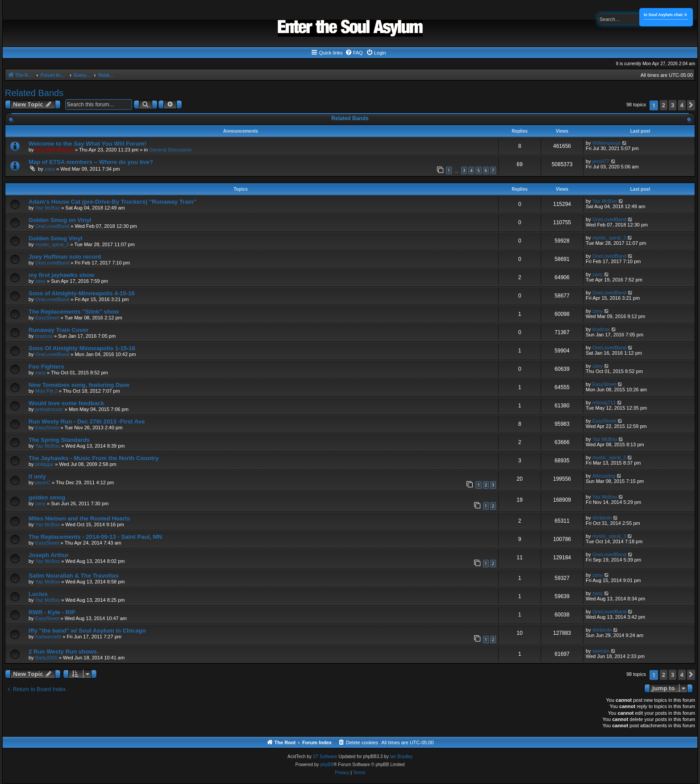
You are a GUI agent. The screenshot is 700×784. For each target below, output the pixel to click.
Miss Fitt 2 (46, 391)
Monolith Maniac (54, 150)
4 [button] (682, 105)
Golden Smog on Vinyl (60, 220)
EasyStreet (47, 318)
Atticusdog (604, 476)
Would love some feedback (66, 403)
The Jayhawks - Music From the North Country (94, 458)
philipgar (45, 464)
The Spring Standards (59, 440)
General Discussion (170, 150)
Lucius (38, 594)
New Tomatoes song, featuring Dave (79, 385)
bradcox (44, 336)
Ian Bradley (401, 757)
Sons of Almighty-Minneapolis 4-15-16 (82, 293)
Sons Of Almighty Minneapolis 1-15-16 (82, 348)
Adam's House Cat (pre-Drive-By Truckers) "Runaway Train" (112, 202)
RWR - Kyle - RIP (52, 612)
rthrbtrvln (602, 518)
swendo (601, 651)
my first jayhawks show (61, 275)
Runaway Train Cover (58, 330)
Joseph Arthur (49, 555)
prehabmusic (49, 409)
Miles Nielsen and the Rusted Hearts (79, 518)
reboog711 (604, 402)
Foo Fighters (46, 367)
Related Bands (34, 93)
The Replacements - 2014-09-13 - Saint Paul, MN (95, 537)
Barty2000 (46, 658)
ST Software (325, 757)
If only (37, 476)
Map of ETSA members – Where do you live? (91, 162)
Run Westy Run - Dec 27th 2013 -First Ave (87, 421)
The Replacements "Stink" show (74, 312)
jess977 (601, 161)
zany (50, 169)
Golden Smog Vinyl (56, 238)
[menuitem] (354, 53)
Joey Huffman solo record (65, 257)
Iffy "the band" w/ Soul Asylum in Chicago (87, 631)
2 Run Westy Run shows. (64, 652)
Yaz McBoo (48, 208)
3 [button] (673, 105)
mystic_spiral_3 (52, 244)
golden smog (47, 497)
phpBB (327, 765)
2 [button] (664, 105)
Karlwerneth (48, 637)
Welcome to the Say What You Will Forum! (87, 144)
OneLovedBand (52, 226)
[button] (691, 105)
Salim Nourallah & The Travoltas (74, 576)
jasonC (43, 482)
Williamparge (607, 143)
